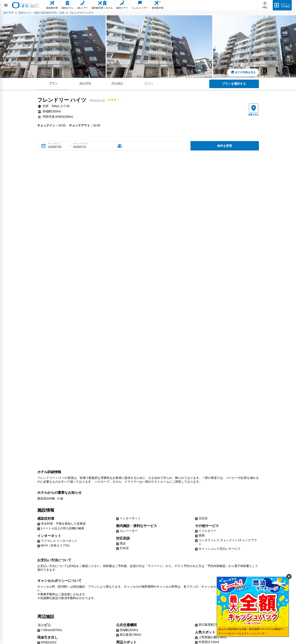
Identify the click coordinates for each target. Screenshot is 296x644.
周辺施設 (117, 83)
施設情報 (85, 83)
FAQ (265, 7)
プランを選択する (234, 84)
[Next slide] (291, 47)
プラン (53, 83)
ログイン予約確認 (285, 5)
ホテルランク (97, 100)
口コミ (149, 83)
